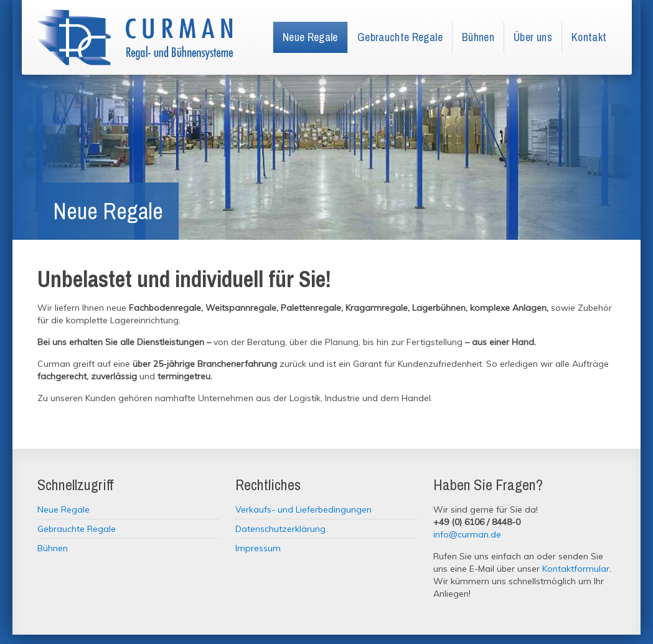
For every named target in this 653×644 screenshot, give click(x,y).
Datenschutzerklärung (280, 529)
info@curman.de (467, 534)
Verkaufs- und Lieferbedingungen (303, 509)
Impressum (258, 548)
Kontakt (589, 37)
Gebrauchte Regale (400, 37)
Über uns (533, 37)
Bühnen (478, 37)
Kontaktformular (576, 569)
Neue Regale (310, 37)
